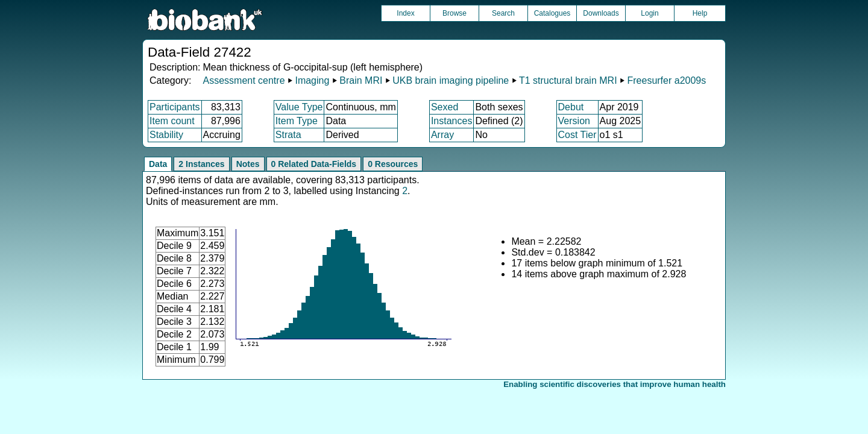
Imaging (312, 80)
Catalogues (552, 13)
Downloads (601, 13)
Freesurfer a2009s (666, 80)
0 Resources (393, 164)
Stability (166, 135)
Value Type (299, 107)
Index (405, 13)
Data (158, 164)
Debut (571, 107)
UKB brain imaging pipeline (451, 80)
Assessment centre (244, 80)
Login (649, 13)
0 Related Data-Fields (314, 164)
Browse (454, 13)
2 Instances (201, 164)
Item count (172, 121)
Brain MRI (361, 80)
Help (700, 13)
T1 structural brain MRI (568, 80)
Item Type (297, 121)
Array (442, 135)
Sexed (445, 107)
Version (574, 121)
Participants (175, 107)
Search (503, 13)
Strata (288, 135)
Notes (248, 164)
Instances (451, 121)
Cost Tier (577, 135)
